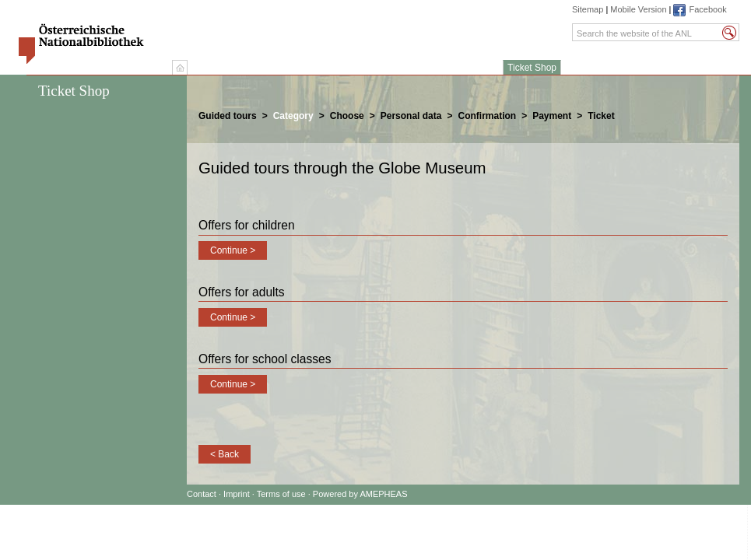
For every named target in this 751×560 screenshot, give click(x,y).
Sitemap (588, 9)
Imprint (238, 494)
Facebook (707, 9)
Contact (202, 494)
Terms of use (281, 494)
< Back (225, 454)
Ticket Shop (532, 68)
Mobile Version (638, 9)
